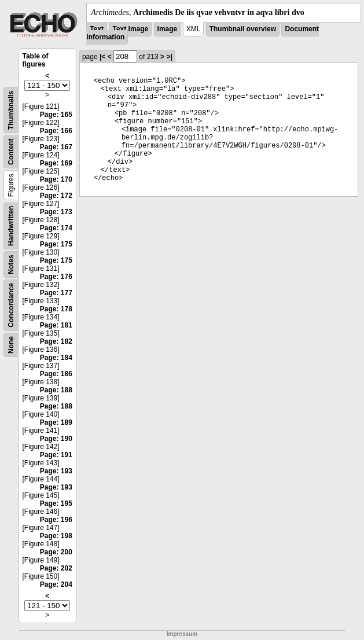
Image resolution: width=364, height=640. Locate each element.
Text (97, 29)
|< (102, 57)
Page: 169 (56, 163)
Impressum (182, 634)
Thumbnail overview (243, 29)
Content (11, 152)
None (11, 345)
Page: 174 (56, 228)
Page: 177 (56, 293)
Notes (11, 264)
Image (168, 29)
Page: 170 (56, 179)
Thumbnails (11, 110)
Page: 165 (56, 115)
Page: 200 (56, 552)
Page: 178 (56, 309)
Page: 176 (56, 277)
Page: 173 (56, 212)
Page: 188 (56, 390)
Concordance (11, 305)
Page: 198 (56, 536)
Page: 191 (56, 455)
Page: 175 (56, 244)
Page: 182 (56, 341)
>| (169, 57)
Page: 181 (56, 325)
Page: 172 (56, 196)
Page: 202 (56, 568)
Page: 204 (56, 584)
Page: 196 (56, 520)
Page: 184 (56, 358)
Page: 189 (56, 422)
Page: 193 (56, 471)
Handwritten (11, 226)
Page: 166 (56, 131)
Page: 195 (56, 503)
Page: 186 (56, 374)
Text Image (130, 29)
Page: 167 (56, 147)
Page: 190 (56, 439)
